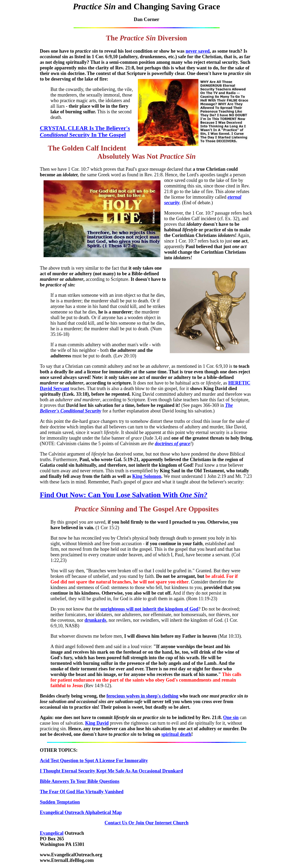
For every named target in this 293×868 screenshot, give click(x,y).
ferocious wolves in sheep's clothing (143, 696)
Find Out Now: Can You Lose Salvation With (124, 495)
